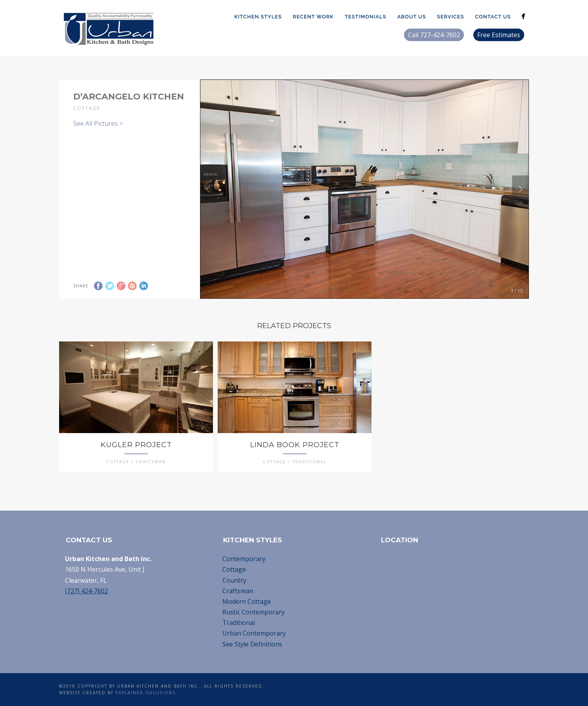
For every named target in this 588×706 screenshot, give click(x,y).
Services (450, 17)
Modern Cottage (247, 601)
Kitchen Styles (258, 17)
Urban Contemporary (254, 633)
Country (234, 580)
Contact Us (493, 17)
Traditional (239, 623)
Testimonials (365, 17)
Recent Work (313, 17)
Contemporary (244, 559)
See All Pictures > (98, 123)
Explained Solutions (146, 693)
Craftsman (238, 591)
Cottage (234, 569)
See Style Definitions (252, 644)
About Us (412, 17)
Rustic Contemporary (253, 612)
